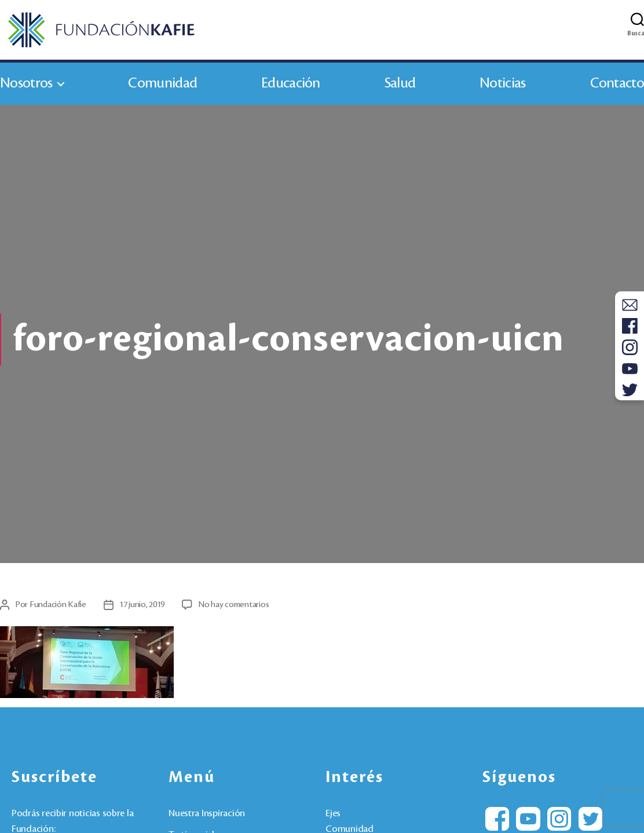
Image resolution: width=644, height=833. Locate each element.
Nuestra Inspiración (207, 816)
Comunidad (162, 86)
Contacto (617, 86)
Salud (400, 86)
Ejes (333, 816)
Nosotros (26, 86)
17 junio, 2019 (142, 607)
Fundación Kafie (58, 607)
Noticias (502, 86)
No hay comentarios (233, 607)
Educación (291, 86)
